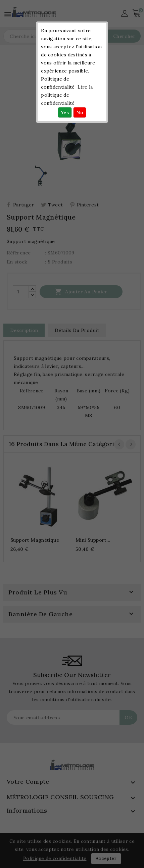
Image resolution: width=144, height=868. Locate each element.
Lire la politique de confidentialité (67, 95)
